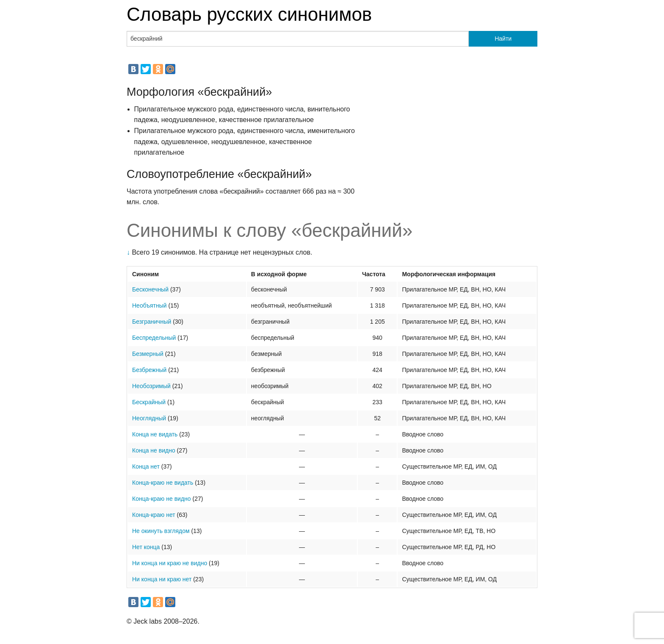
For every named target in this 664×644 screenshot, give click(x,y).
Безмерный (148, 354)
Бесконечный (150, 289)
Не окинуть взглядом (161, 531)
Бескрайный (149, 402)
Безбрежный (149, 370)
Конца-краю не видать (163, 483)
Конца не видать (155, 434)
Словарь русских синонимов (249, 14)
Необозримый (151, 386)
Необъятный (149, 305)
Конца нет (146, 466)
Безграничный (152, 322)
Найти (503, 39)
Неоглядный (149, 418)
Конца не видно (154, 450)
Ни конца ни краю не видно (170, 563)
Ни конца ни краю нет (162, 579)
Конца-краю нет (154, 515)
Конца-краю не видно (162, 499)
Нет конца (146, 547)
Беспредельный (154, 338)
